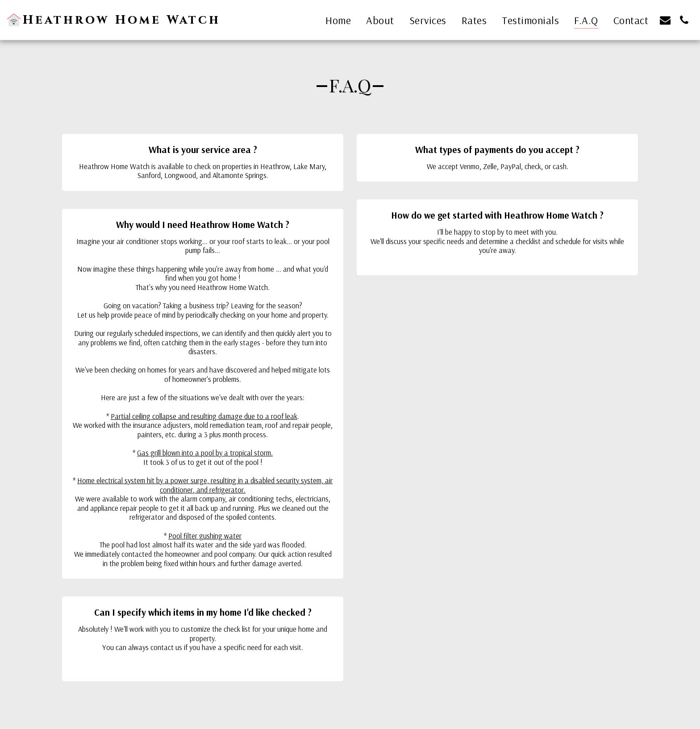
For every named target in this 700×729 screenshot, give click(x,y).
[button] (665, 20)
